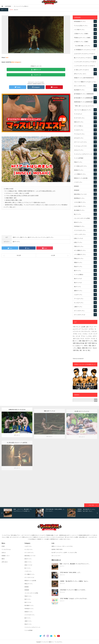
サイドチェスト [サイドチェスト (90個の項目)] (86, 331)
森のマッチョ (4, 10)
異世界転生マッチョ (85, 198)
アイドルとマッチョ (85, 134)
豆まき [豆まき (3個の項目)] (95, 348)
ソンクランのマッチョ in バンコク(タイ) (85, 66)
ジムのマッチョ (85, 295)
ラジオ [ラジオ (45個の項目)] (93, 339)
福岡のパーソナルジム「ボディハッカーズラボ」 (62, 546)
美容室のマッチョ (85, 170)
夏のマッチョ (24, 237)
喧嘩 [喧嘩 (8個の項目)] (74, 343)
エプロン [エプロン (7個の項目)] (91, 329)
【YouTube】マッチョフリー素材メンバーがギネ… (73, 590)
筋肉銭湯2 (85, 190)
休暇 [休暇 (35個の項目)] (80, 341)
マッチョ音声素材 (85, 158)
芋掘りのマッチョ (85, 246)
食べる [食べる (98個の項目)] (85, 350)
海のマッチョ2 (85, 282)
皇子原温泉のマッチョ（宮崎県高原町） (85, 94)
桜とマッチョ (85, 214)
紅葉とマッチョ (85, 242)
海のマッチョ (85, 286)
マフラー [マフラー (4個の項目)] (88, 339)
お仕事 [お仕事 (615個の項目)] (83, 327)
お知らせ (4, 553)
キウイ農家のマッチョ (85, 250)
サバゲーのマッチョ (85, 118)
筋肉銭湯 (85, 186)
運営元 (3, 559)
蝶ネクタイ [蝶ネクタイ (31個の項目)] (89, 348)
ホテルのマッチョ (85, 138)
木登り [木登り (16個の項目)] (86, 346)
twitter (13, 62)
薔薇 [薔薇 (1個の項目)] (83, 348)
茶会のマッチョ (85, 266)
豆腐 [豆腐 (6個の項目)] (74, 350)
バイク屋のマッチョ (85, 29)
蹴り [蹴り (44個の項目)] (81, 350)
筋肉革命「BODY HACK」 (57, 549)
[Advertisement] (36, 224)
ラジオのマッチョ (85, 130)
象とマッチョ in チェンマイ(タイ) (85, 58)
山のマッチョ (50, 237)
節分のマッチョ (85, 222)
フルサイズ (36, 75)
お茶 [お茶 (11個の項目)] (87, 327)
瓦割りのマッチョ (85, 122)
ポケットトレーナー (56, 556)
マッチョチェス (85, 114)
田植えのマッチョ (85, 258)
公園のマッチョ (85, 307)
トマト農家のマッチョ (85, 254)
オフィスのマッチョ (85, 311)
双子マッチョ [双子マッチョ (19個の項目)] (89, 341)
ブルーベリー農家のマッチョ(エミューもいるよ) (85, 82)
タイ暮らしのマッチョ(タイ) (85, 70)
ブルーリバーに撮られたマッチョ (85, 110)
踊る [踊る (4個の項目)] (78, 350)
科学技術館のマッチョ (85, 21)
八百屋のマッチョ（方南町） (85, 34)
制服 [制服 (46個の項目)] (83, 341)
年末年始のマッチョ (85, 226)
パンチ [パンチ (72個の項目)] (90, 334)
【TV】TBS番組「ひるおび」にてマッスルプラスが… (74, 599)
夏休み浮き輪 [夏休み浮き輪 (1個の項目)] (80, 343)
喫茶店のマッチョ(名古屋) (85, 178)
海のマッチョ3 (85, 278)
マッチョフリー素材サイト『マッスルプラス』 (52, 642)
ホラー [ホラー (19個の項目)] (95, 336)
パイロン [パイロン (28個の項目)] (85, 334)
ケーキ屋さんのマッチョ (85, 166)
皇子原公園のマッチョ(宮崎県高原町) (85, 98)
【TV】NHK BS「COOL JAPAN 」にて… (70, 572)
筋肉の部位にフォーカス (85, 194)
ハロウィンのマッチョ (85, 234)
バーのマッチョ (85, 182)
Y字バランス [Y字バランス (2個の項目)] (77, 327)
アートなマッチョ (85, 299)
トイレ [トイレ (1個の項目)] (80, 334)
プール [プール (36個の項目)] (83, 336)
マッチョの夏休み (85, 274)
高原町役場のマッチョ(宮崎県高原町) (85, 102)
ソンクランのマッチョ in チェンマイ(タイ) (85, 62)
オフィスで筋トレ (85, 126)
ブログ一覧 (91, 505)
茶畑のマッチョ (85, 262)
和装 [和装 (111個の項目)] (95, 341)
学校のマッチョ (85, 162)
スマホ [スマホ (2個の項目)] (75, 334)
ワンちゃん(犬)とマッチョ (85, 25)
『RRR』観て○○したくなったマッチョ (85, 107)
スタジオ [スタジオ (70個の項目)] (94, 331)
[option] (19, 513)
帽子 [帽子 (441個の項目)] (86, 343)
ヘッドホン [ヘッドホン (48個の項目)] (89, 336)
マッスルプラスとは (6, 549)
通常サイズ (36, 70)
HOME (3, 546)
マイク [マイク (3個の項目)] (82, 339)
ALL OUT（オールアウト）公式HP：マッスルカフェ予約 (64, 553)
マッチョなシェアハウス (85, 146)
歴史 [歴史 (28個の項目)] (90, 346)
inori (7, 58)
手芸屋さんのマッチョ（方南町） (85, 38)
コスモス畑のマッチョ (85, 202)
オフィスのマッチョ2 (85, 315)
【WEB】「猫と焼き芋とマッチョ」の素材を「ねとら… (74, 581)
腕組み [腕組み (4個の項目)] (79, 348)
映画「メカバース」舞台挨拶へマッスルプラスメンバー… (75, 564)
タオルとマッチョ (85, 150)
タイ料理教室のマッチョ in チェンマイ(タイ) (85, 50)
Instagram (17, 62)
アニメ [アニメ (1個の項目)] (91, 327)
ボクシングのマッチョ (85, 86)
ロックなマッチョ (85, 303)
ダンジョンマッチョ (41, 237)
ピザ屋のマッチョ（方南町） (85, 42)
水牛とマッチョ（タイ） (85, 74)
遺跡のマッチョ (85, 290)
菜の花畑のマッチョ (85, 210)
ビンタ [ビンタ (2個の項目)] (78, 336)
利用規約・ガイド (6, 556)
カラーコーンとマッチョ (85, 142)
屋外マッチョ (16, 237)
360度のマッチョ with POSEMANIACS (85, 78)
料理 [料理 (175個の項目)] (90, 343)
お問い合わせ (5, 562)
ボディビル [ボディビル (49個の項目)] (76, 339)
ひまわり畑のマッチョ (85, 206)
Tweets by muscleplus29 (78, 359)
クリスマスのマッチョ (85, 230)
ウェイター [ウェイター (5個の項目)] (85, 329)
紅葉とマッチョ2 (85, 238)
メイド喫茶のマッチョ (85, 174)
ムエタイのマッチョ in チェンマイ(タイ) (85, 54)
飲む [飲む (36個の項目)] (89, 350)
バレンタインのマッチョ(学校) (85, 218)
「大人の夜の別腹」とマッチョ (85, 46)
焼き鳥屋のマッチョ (85, 90)
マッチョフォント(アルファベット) (85, 154)
